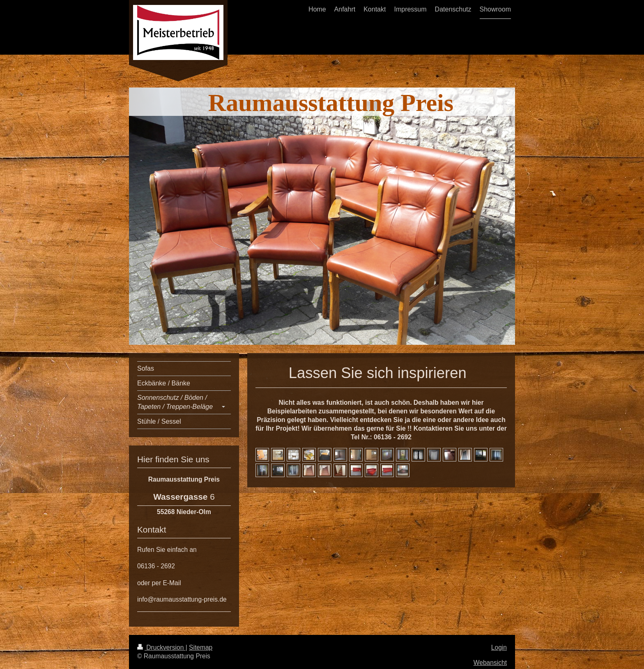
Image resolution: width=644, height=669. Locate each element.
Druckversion (161, 647)
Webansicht (490, 663)
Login (499, 647)
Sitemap (201, 647)
